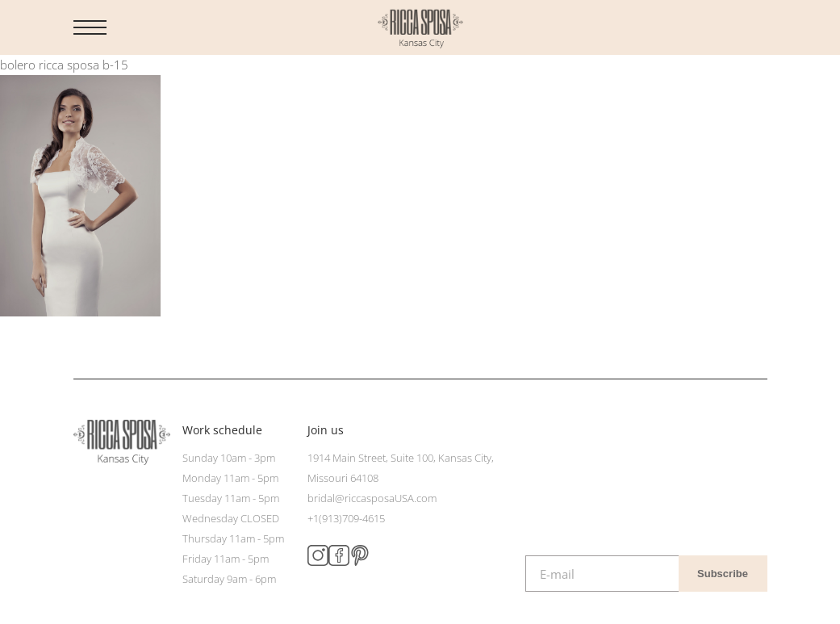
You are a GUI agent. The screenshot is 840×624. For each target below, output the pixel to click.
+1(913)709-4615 (346, 518)
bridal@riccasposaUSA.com (372, 498)
